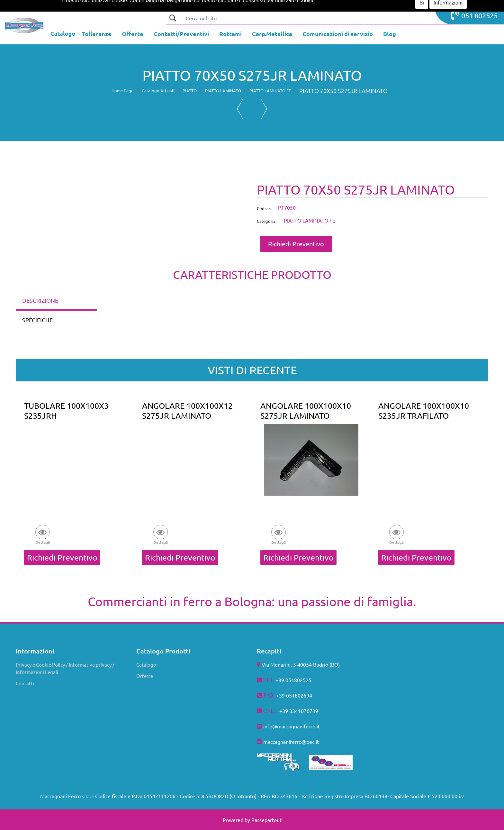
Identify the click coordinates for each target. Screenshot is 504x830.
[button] (173, 18)
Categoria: (267, 221)
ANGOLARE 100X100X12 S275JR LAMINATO (187, 411)
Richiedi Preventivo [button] (296, 244)
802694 (303, 695)
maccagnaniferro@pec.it (291, 742)
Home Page (122, 91)
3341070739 (304, 711)
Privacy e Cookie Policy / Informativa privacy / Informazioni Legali (65, 668)
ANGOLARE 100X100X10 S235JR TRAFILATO (424, 411)
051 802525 (474, 15)
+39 (284, 711)
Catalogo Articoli (158, 91)
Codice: (264, 208)
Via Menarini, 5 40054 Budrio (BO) (301, 664)
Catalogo (146, 665)
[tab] (56, 301)
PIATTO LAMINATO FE (270, 91)
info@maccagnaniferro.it (292, 726)
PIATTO (190, 91)
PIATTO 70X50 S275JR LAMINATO (343, 91)
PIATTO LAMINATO (223, 91)
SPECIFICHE (37, 320)
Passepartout (266, 820)
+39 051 (285, 695)
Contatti (25, 683)
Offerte (145, 676)
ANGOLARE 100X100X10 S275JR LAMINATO (306, 411)
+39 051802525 (293, 680)
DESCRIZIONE (40, 300)
